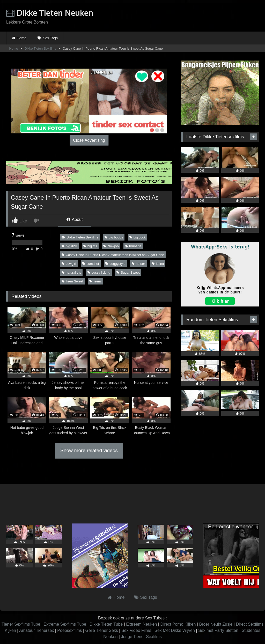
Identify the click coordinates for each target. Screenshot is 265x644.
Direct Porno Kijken (178, 624)
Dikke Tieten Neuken (50, 13)
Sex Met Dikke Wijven (175, 630)
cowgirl (69, 264)
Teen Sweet (72, 281)
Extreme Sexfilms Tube (65, 624)
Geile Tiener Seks (102, 630)
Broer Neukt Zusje (216, 624)
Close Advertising (89, 140)
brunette (133, 246)
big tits (90, 246)
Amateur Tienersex (36, 630)
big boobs (114, 237)
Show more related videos (89, 450)
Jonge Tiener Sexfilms (141, 637)
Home (22, 38)
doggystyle (115, 264)
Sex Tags (50, 38)
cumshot (91, 264)
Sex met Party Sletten (218, 630)
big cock (138, 237)
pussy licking (99, 272)
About (75, 219)
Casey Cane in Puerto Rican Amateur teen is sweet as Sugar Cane (113, 255)
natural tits (71, 272)
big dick (69, 246)
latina (158, 264)
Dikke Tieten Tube (106, 624)
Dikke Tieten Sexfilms (40, 48)
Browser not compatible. (198, 16)
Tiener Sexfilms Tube (21, 624)
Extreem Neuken (141, 624)
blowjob (111, 246)
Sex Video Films (136, 630)
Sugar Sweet (128, 272)
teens (95, 281)
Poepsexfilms (69, 630)
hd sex (139, 264)
